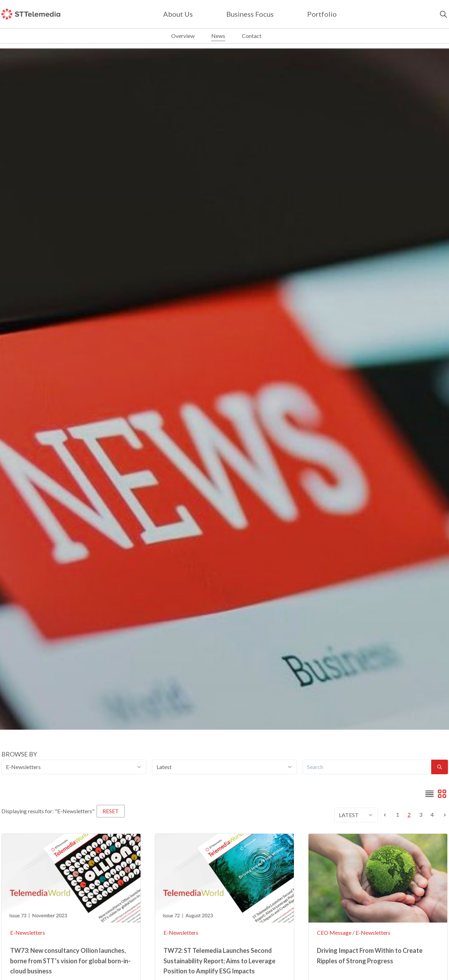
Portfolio (322, 14)
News (218, 36)
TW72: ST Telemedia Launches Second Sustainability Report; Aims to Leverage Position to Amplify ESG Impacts (219, 961)
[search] (443, 14)
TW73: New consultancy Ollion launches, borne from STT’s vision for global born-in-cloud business (70, 961)
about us (178, 14)
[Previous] (387, 815)
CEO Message (334, 932)
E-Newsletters (28, 932)
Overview (183, 36)
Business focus (250, 14)
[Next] (443, 815)
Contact (252, 36)
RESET (111, 811)
